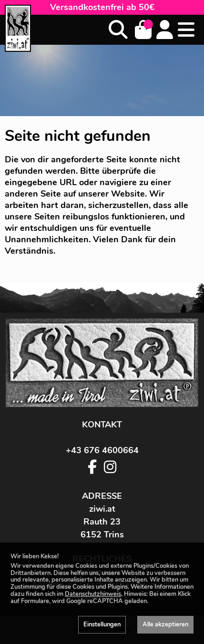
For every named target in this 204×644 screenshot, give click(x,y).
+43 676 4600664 (102, 450)
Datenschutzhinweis (93, 594)
